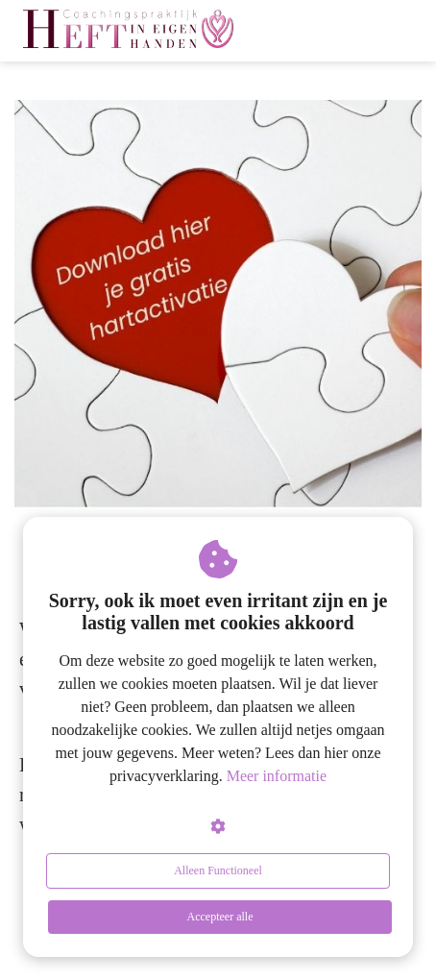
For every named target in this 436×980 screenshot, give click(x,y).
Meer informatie (277, 776)
